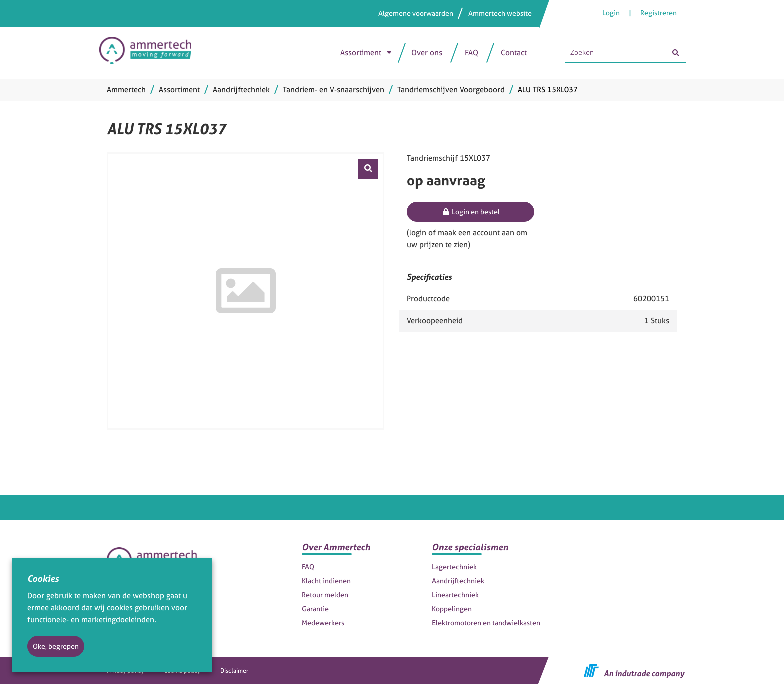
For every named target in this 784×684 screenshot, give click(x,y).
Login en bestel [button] (471, 212)
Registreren (659, 13)
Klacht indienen (326, 580)
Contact (514, 53)
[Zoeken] (675, 53)
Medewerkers (323, 622)
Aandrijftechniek (458, 580)
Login (612, 13)
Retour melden (325, 594)
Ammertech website (500, 13)
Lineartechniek (455, 594)
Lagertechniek (454, 566)
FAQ (472, 53)
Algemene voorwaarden (416, 13)
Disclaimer (234, 671)
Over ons (427, 53)
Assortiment (361, 53)
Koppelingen (452, 608)
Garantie (315, 608)
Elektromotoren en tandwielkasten (486, 622)
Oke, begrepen (56, 646)
